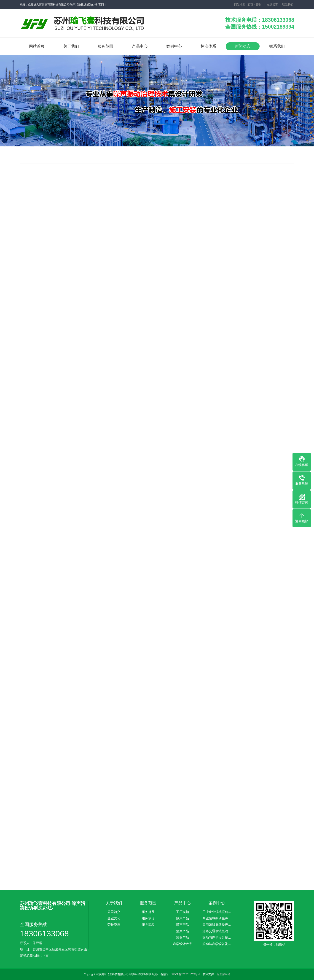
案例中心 (174, 46)
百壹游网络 (223, 974)
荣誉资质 (114, 925)
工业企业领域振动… (217, 912)
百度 (251, 5)
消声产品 (182, 931)
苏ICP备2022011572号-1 (186, 974)
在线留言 (272, 5)
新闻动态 (243, 46)
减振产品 (182, 938)
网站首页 (37, 46)
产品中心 (140, 46)
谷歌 (258, 5)
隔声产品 (182, 918)
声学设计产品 (182, 944)
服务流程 (148, 925)
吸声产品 (182, 925)
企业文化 (114, 918)
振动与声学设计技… (217, 938)
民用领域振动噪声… (217, 925)
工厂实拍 (182, 912)
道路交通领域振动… (217, 931)
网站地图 (240, 5)
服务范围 (105, 46)
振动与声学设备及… (217, 944)
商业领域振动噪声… (217, 918)
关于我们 (71, 46)
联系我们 (288, 5)
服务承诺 (148, 918)
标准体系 (208, 46)
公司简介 (114, 912)
